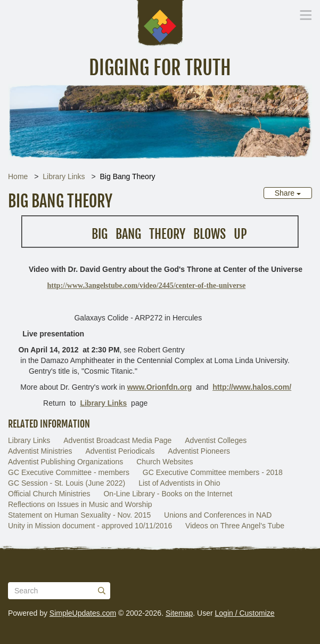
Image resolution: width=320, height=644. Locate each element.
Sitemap (179, 613)
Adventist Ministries (40, 451)
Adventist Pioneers (199, 451)
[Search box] (59, 591)
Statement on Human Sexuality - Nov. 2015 (79, 515)
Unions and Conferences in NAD (218, 515)
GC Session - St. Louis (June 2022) (67, 483)
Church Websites (165, 462)
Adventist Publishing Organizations (65, 462)
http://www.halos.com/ (252, 387)
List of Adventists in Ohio (179, 483)
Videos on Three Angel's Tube (235, 526)
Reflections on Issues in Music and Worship (80, 504)
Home (18, 176)
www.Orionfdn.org (160, 387)
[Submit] (102, 591)
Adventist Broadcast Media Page (117, 440)
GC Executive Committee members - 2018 (213, 472)
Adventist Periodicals (120, 451)
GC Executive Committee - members (69, 472)
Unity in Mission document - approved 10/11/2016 (90, 526)
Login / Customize (245, 613)
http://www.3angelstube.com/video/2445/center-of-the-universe (147, 285)
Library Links (64, 176)
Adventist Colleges (216, 440)
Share (288, 193)
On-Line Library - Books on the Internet (168, 494)
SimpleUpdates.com (83, 613)
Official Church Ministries (49, 494)
